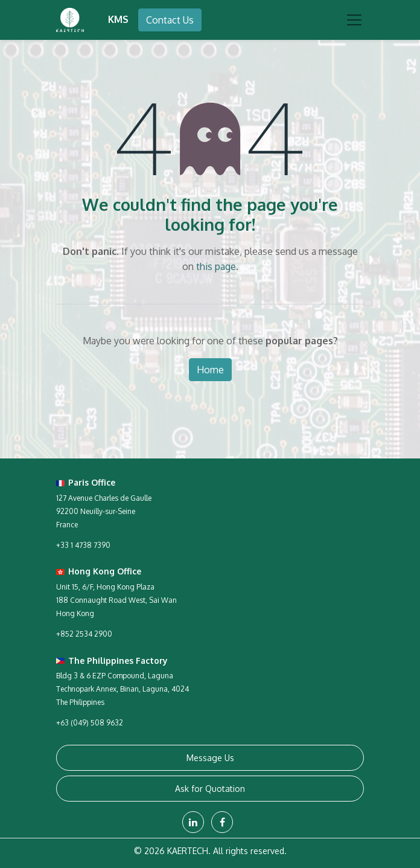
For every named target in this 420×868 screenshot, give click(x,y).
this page (216, 266)
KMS (118, 19)
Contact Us (170, 20)
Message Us (210, 758)
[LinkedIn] (193, 822)
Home (210, 370)
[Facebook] (222, 822)
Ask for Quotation (210, 789)
